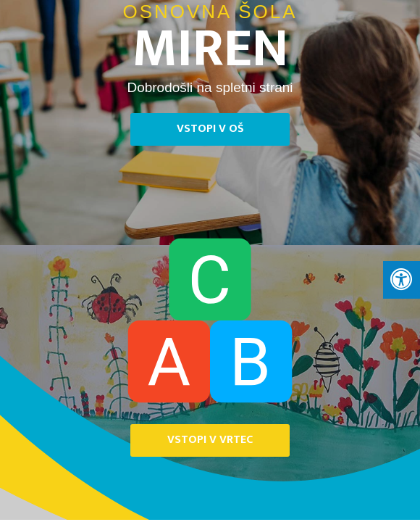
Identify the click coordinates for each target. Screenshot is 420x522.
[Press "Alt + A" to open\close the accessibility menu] (402, 280)
